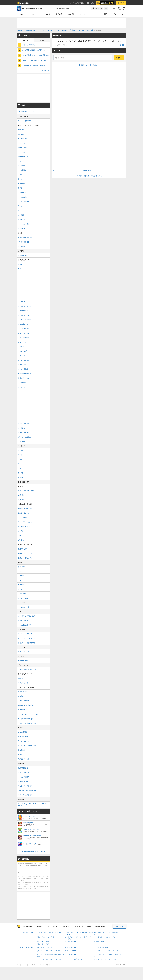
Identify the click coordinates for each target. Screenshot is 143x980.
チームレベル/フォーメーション (28, 714)
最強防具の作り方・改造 (26, 491)
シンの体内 (22, 229)
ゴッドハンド (22, 540)
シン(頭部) (21, 428)
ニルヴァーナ (22, 518)
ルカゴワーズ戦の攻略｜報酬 (27, 723)
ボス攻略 (47, 14)
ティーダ (21, 450)
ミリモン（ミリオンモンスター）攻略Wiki (49, 959)
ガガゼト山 (22, 220)
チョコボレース (23, 737)
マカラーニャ (22, 193)
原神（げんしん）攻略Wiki (44, 948)
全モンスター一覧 (24, 607)
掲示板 (42, 40)
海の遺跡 (21, 134)
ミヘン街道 (22, 166)
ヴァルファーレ (23, 567)
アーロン (21, 473)
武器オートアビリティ (25, 553)
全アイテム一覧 (23, 661)
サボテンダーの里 (24, 759)
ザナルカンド (22, 130)
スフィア (82, 14)
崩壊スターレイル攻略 (43, 942)
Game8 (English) (100, 926)
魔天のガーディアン (24, 378)
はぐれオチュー (23, 311)
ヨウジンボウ (22, 594)
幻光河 (20, 179)
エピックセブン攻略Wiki (101, 948)
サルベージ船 (22, 139)
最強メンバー (22, 692)
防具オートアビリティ (25, 558)
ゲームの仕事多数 (77, 3)
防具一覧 (21, 500)
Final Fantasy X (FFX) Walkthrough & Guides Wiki (33, 805)
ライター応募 (119, 926)
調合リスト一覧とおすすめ (27, 643)
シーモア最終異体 (24, 433)
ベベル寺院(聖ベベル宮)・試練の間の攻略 (36, 55)
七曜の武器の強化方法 (25, 509)
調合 (106, 14)
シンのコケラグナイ (24, 424)
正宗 (19, 536)
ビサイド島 (22, 143)
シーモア (21, 347)
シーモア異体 (22, 365)
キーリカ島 (22, 152)
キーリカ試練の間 (24, 777)
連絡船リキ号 (22, 148)
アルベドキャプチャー (25, 333)
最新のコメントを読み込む (89, 65)
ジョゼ (20, 175)
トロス (20, 264)
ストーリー (35, 14)
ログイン (121, 3)
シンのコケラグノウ (24, 315)
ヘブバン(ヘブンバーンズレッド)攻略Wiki (106, 950)
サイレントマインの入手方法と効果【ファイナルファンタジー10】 (85, 41)
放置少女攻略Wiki (70, 950)
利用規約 (39, 926)
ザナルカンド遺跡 (24, 224)
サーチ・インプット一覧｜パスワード (34, 65)
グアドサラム (22, 184)
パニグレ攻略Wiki (70, 955)
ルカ (19, 161)
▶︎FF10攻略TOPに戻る (26, 111)
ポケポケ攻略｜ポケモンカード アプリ (105, 937)
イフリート (22, 571)
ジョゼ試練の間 (23, 781)
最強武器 (59, 14)
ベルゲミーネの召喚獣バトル (27, 746)
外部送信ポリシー (67, 926)
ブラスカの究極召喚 (24, 437)
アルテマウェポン (24, 513)
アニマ (20, 589)
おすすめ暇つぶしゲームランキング (34, 852)
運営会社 (89, 926)
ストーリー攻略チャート (30, 45)
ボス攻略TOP (22, 255)
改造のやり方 (22, 549)
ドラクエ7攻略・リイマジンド (45, 937)
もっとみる (45, 71)
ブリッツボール (118, 14)
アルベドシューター (24, 320)
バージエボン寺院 (24, 242)
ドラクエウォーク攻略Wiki (44, 944)
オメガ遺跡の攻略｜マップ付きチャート (35, 50)
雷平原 (20, 188)
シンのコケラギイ (24, 329)
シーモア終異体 (23, 369)
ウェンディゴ (22, 351)
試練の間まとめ (23, 768)
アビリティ (95, 14)
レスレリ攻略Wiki (70, 948)
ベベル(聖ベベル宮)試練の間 (27, 790)
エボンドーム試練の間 (25, 795)
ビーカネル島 (22, 197)
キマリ (20, 269)
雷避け (20, 755)
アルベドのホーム (24, 202)
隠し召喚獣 (22, 750)
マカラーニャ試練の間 (25, 786)
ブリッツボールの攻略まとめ (27, 670)
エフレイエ (22, 356)
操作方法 (21, 696)
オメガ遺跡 (22, 246)
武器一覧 (21, 495)
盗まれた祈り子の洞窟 (25, 237)
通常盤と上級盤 (23, 621)
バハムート (22, 585)
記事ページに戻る (89, 171)
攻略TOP (23, 14)
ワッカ (20, 459)
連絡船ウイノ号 (23, 157)
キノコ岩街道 (22, 170)
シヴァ (20, 580)
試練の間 (71, 14)
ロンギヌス (22, 531)
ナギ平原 (21, 215)
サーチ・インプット (24, 741)
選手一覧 (21, 678)
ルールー (21, 464)
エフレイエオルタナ (24, 360)
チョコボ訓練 (22, 732)
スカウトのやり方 (24, 701)
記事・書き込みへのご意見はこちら (89, 176)
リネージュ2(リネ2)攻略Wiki (74, 959)
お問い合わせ (79, 926)
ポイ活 (90, 3)
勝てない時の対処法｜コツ (27, 719)
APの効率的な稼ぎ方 (25, 625)
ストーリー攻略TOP (24, 121)
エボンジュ (22, 442)
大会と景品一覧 (23, 710)
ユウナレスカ (22, 383)
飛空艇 (20, 206)
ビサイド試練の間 (24, 772)
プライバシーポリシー (52, 926)
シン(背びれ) (22, 302)
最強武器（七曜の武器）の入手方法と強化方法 (36, 60)
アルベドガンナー (24, 342)
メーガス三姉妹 (23, 598)
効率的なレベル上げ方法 (26, 705)
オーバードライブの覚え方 (27, 638)
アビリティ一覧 (23, 683)
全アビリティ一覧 (24, 652)
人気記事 (26, 40)
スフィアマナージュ (24, 338)
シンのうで (22, 387)
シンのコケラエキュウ (25, 306)
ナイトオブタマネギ (24, 527)
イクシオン (22, 576)
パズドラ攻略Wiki (70, 942)
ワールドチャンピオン (25, 522)
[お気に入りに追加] (97, 9)
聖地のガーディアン (24, 374)
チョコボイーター (24, 324)
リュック (21, 477)
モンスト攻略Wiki (99, 942)
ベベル (20, 211)
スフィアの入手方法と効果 (27, 616)
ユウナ (20, 455)
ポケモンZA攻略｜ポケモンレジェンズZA (49, 933)
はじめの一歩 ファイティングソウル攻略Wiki (107, 959)
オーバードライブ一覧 (25, 634)
